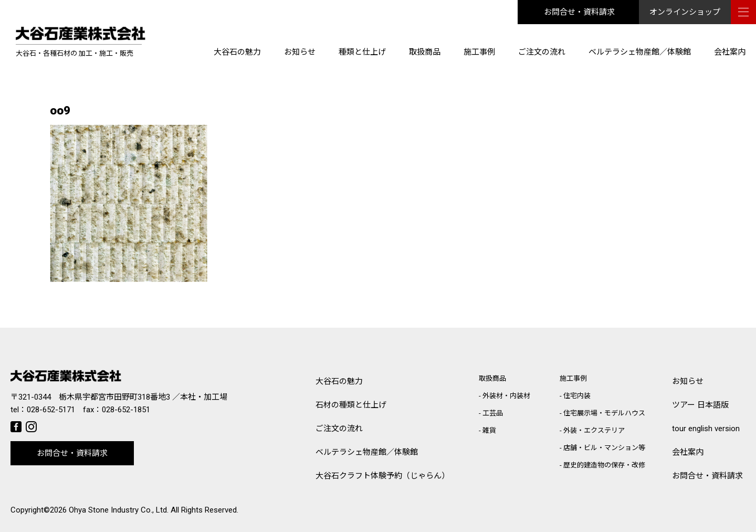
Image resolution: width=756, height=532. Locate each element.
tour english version (706, 429)
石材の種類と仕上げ (351, 405)
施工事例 (479, 52)
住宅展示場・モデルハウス (604, 413)
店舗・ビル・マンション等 (604, 448)
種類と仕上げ (362, 52)
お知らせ (300, 52)
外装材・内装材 (506, 396)
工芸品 (493, 413)
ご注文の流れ (542, 52)
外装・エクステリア (594, 430)
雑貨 (489, 430)
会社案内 (730, 52)
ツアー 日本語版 (700, 405)
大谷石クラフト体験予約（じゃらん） (382, 476)
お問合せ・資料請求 (579, 12)
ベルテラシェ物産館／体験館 (640, 52)
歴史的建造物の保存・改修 (604, 465)
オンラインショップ (685, 12)
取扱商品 (425, 52)
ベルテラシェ (367, 452)
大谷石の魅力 (237, 52)
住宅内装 (577, 396)
